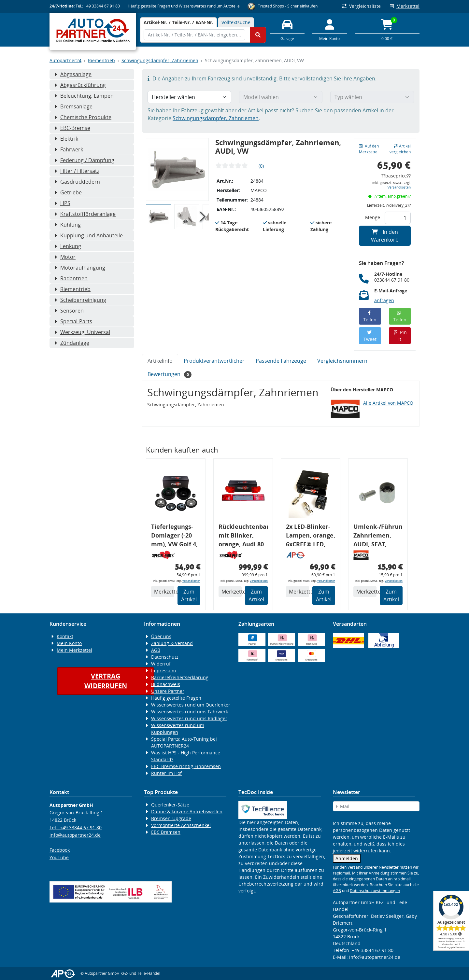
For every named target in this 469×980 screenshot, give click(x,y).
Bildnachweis (166, 684)
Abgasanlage (73, 74)
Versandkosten (399, 187)
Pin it (400, 336)
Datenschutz (165, 657)
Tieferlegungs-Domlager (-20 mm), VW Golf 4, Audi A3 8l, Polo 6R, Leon (174, 536)
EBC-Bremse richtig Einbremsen (186, 766)
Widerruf (161, 664)
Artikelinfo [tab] (160, 361)
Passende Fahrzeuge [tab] (281, 361)
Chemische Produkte (83, 117)
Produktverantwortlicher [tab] (214, 361)
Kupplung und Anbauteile (89, 235)
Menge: (373, 217)
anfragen (384, 300)
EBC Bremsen (166, 832)
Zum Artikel (189, 595)
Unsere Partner (168, 691)
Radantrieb (71, 278)
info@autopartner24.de (75, 835)
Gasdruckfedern (77, 182)
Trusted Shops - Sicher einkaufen (288, 6)
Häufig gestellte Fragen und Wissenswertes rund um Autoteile (184, 6)
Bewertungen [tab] (170, 374)
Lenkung (68, 246)
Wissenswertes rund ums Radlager (189, 718)
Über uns (161, 636)
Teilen (370, 317)
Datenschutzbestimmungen (375, 891)
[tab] (178, 22)
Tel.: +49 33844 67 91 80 (98, 6)
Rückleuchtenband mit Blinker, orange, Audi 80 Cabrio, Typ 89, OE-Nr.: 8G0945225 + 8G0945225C (243, 536)
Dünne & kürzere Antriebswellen (187, 812)
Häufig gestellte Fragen (176, 698)
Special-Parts (73, 321)
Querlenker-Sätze (170, 805)
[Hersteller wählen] (189, 97)
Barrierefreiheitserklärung (180, 677)
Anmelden (347, 858)
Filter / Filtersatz (77, 171)
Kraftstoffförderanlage (85, 214)
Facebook (60, 850)
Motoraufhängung (80, 268)
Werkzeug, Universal (82, 332)
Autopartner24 (65, 60)
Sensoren (69, 311)
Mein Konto (69, 643)
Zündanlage (72, 343)
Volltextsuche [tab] (236, 22)
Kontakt (65, 636)
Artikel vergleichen (400, 149)
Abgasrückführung (80, 85)
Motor (65, 257)
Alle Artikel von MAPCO (388, 403)
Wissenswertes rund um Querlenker (191, 705)
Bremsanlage (73, 106)
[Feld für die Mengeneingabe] (398, 218)
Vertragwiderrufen (106, 681)
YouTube (59, 857)
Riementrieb (101, 60)
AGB (156, 650)
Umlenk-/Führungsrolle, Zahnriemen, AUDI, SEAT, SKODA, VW (378, 536)
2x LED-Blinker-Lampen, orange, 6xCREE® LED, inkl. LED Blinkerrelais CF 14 (311, 536)
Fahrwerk (69, 149)
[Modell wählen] (281, 97)
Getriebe (68, 192)
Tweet (370, 336)
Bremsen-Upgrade (171, 818)
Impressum (163, 671)
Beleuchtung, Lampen (84, 96)
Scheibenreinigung (80, 300)
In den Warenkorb (385, 236)
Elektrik (66, 139)
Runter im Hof (166, 773)
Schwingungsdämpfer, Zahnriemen (160, 60)
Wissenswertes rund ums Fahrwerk (190, 712)
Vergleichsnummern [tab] (342, 361)
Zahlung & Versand (172, 643)
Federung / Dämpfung (84, 160)
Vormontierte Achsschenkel (181, 825)
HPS (62, 203)
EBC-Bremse (72, 128)
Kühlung (68, 225)
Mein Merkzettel (74, 650)
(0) (261, 166)
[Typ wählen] (372, 97)
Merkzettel (405, 6)
